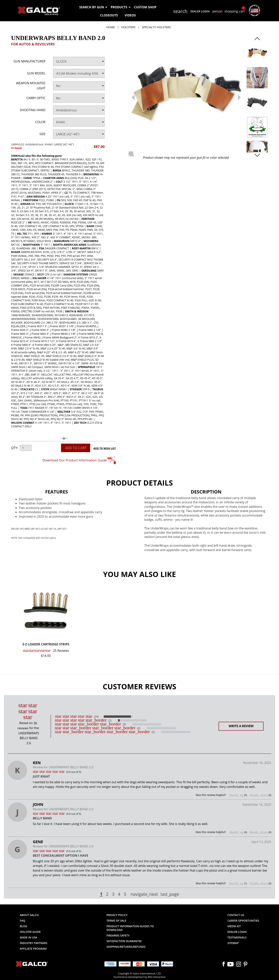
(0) (124, 724)
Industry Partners (34, 943)
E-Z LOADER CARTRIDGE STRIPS (46, 645)
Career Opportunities (243, 921)
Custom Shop (145, 7)
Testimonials (237, 937)
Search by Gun (93, 7)
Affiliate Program (33, 949)
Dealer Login (200, 11)
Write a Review (241, 726)
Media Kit (234, 926)
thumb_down (259, 795)
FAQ (23, 921)
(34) (96, 717)
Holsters (128, 27)
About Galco (29, 915)
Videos (130, 15)
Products (120, 7)
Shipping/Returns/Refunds (126, 947)
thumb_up (236, 795)
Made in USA (29, 937)
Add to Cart (76, 448)
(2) (110, 720)
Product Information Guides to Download (130, 928)
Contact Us (236, 915)
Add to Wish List (105, 448)
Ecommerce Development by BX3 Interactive (139, 977)
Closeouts (109, 15)
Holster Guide (30, 932)
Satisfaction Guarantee (124, 941)
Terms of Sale (116, 921)
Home (111, 27)
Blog (24, 926)
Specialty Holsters (156, 27)
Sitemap (233, 943)
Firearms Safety (118, 935)
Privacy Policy (117, 915)
